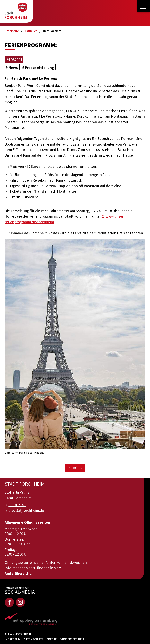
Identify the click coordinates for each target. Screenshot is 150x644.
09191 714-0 (17, 505)
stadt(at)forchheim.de (26, 510)
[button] (144, 6)
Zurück (75, 468)
